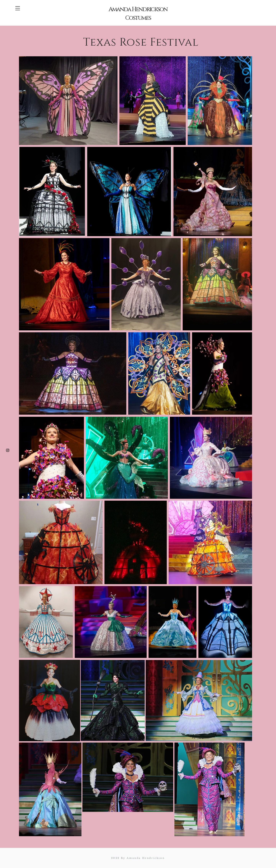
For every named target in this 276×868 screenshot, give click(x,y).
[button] (18, 8)
